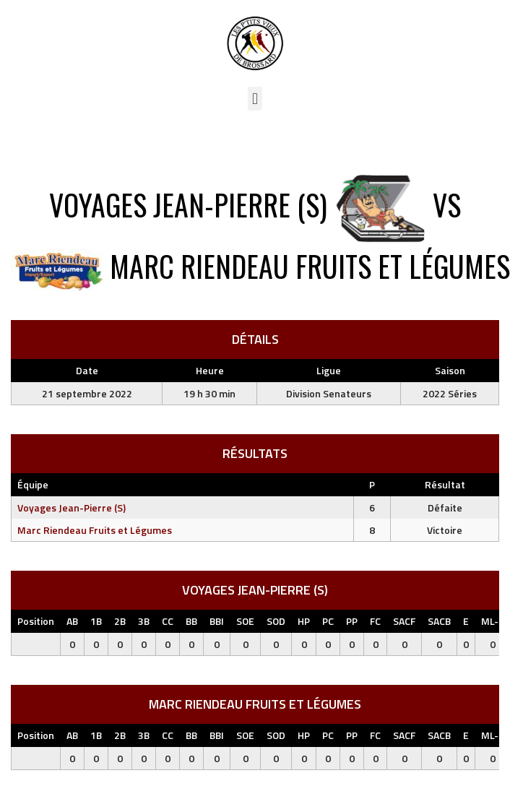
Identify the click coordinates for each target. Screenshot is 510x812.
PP (352, 621)
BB (191, 621)
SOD (276, 621)
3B (144, 621)
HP (304, 621)
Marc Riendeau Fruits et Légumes (95, 530)
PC (328, 621)
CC (168, 621)
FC (375, 621)
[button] (255, 99)
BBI (217, 621)
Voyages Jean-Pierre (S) (72, 507)
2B (120, 621)
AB (72, 621)
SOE (245, 621)
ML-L (492, 621)
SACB (439, 621)
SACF (404, 621)
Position (36, 621)
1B (96, 621)
